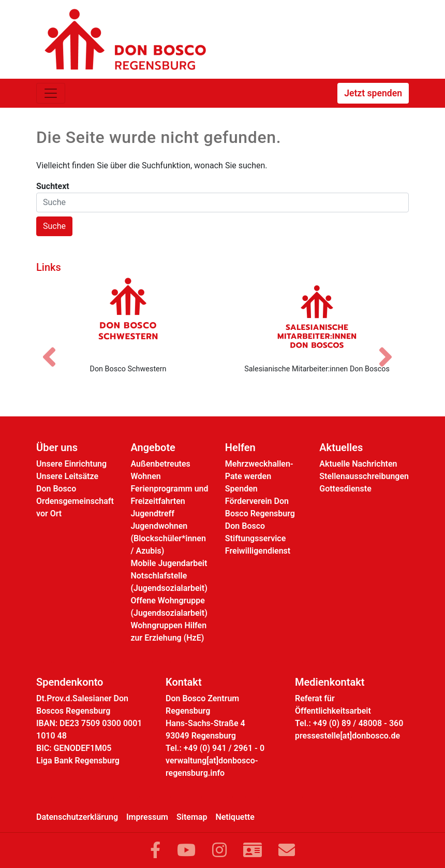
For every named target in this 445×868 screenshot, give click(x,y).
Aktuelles (341, 447)
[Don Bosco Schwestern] (128, 316)
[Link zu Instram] (219, 850)
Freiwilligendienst (258, 551)
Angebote (153, 447)
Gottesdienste (345, 489)
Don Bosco (56, 489)
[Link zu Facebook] (155, 850)
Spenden (241, 489)
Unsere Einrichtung (71, 464)
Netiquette (235, 817)
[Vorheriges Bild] (54, 348)
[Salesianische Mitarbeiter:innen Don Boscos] (317, 316)
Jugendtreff (152, 513)
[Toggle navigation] (51, 93)
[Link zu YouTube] (186, 850)
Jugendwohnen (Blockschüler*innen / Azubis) (168, 538)
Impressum (147, 817)
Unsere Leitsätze (67, 476)
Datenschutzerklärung (77, 817)
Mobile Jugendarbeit (169, 563)
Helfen (240, 447)
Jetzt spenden (373, 93)
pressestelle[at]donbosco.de (347, 736)
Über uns (57, 447)
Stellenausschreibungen (364, 476)
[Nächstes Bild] (391, 348)
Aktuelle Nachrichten (358, 464)
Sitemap (192, 817)
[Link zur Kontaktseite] (253, 850)
